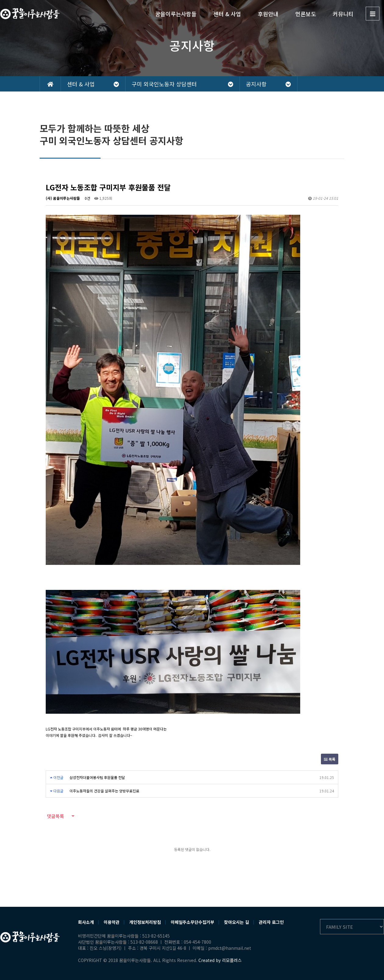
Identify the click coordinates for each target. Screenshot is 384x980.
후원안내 (268, 14)
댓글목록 (55, 816)
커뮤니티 (343, 14)
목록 (330, 759)
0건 (87, 198)
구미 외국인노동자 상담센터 (183, 84)
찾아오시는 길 (236, 922)
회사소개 (86, 922)
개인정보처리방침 (145, 922)
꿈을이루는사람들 (176, 14)
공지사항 (268, 84)
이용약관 (112, 922)
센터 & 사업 (227, 14)
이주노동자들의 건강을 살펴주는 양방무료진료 (104, 791)
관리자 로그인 (271, 922)
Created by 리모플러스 (220, 960)
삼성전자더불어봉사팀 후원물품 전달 (97, 777)
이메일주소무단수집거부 (192, 922)
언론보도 (306, 14)
